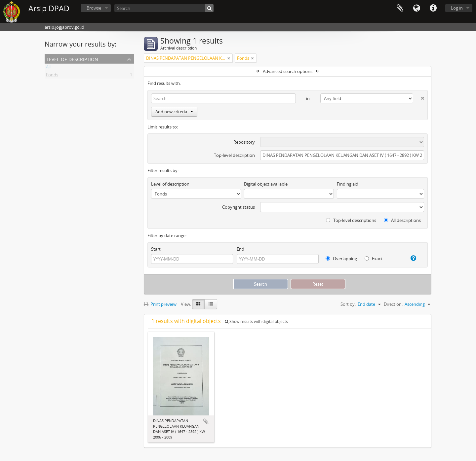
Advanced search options (288, 71)
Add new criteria (174, 112)
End (240, 249)
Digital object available (266, 184)
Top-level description (234, 155)
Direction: (393, 304)
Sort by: (348, 304)
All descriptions (402, 220)
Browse (94, 8)
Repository (244, 142)
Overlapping (341, 259)
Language (416, 8)
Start (156, 249)
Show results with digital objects (256, 321)
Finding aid (348, 184)
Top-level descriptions (351, 220)
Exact (374, 259)
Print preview (160, 304)
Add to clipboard (206, 421)
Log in (457, 8)
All (48, 68)
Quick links (433, 8)
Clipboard (400, 8)
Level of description (72, 59)
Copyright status (238, 207)
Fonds (52, 76)
